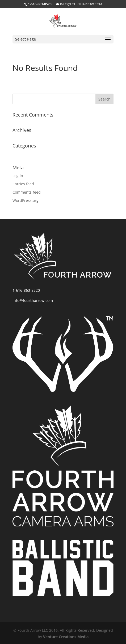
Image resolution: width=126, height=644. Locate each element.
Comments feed (27, 192)
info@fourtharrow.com (33, 300)
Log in (18, 176)
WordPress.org (26, 200)
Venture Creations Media (66, 637)
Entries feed (23, 184)
